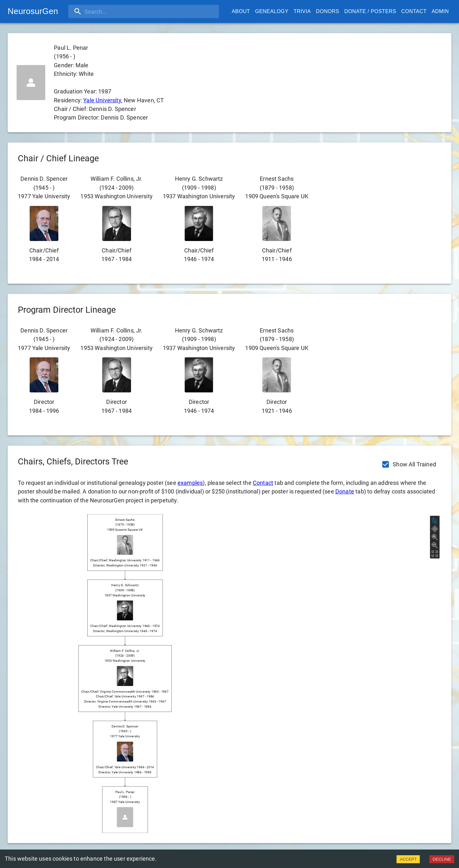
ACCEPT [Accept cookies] (408, 859)
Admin (440, 11)
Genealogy (272, 11)
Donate (345, 491)
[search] (109, 11)
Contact (414, 11)
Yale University (102, 100)
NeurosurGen (33, 11)
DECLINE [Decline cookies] (442, 859)
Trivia (302, 11)
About (241, 11)
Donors (328, 11)
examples (190, 483)
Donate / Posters (370, 11)
